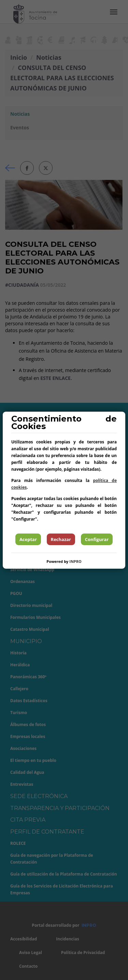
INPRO (75, 561)
